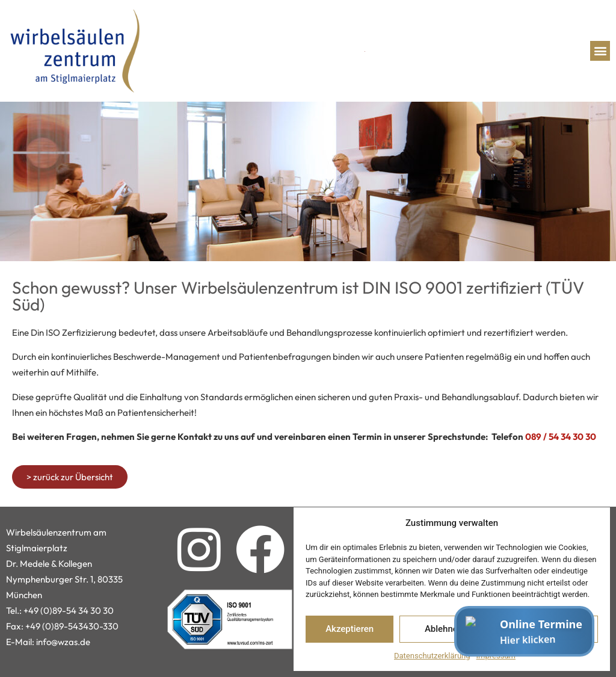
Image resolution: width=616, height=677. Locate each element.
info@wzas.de (63, 642)
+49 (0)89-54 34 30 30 (69, 611)
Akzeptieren (350, 629)
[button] (600, 51)
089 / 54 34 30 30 (561, 437)
